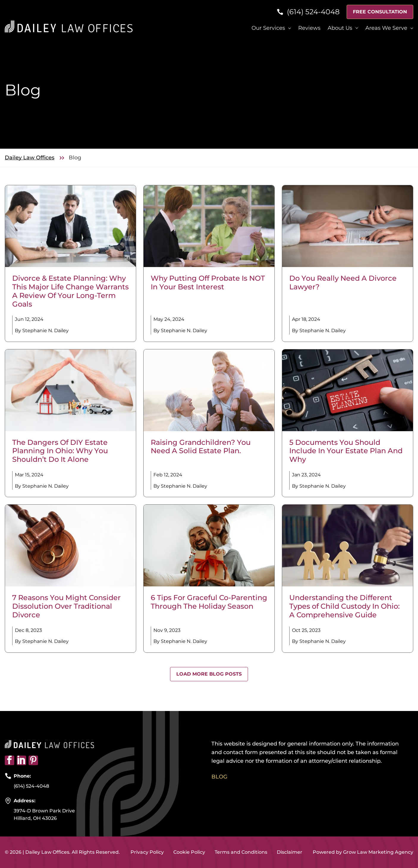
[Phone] (308, 12)
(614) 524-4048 (31, 786)
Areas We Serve (386, 28)
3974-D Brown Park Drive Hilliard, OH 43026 (44, 815)
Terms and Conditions (241, 852)
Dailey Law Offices (30, 158)
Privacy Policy (147, 852)
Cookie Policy (189, 852)
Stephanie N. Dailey (45, 331)
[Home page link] (69, 26)
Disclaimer (290, 852)
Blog (219, 777)
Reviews (309, 28)
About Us (340, 28)
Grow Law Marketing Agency (378, 852)
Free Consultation (380, 12)
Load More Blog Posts (209, 674)
